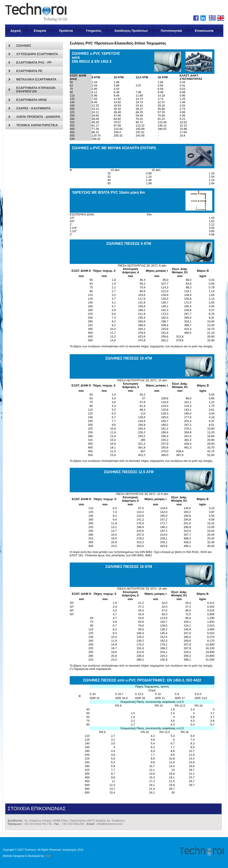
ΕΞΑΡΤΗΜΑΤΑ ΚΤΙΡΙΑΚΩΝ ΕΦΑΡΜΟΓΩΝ (32, 90)
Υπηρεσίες (94, 31)
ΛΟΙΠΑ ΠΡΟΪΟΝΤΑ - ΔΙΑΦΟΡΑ (34, 117)
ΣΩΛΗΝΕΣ (20, 46)
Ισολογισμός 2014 (73, 850)
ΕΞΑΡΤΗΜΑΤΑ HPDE (27, 100)
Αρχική (16, 31)
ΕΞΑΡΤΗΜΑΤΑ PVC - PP (30, 62)
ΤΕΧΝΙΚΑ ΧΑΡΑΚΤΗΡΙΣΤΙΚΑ (33, 125)
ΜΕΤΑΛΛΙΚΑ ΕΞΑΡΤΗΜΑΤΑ (32, 79)
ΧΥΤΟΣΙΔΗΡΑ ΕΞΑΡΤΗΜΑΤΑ (33, 54)
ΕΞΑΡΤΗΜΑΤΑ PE (25, 71)
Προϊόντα (66, 31)
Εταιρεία (40, 31)
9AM (48, 856)
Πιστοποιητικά (171, 31)
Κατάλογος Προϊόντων (131, 31)
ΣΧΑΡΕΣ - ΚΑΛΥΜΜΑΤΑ (30, 108)
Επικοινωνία (204, 31)
